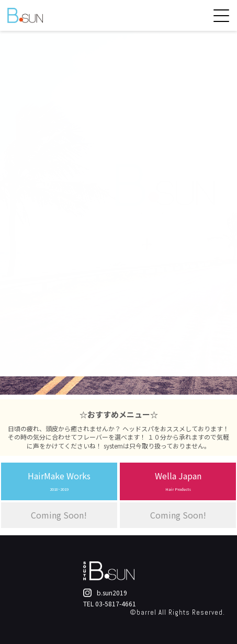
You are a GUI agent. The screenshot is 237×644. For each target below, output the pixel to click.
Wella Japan (178, 481)
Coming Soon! (59, 515)
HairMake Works (59, 481)
